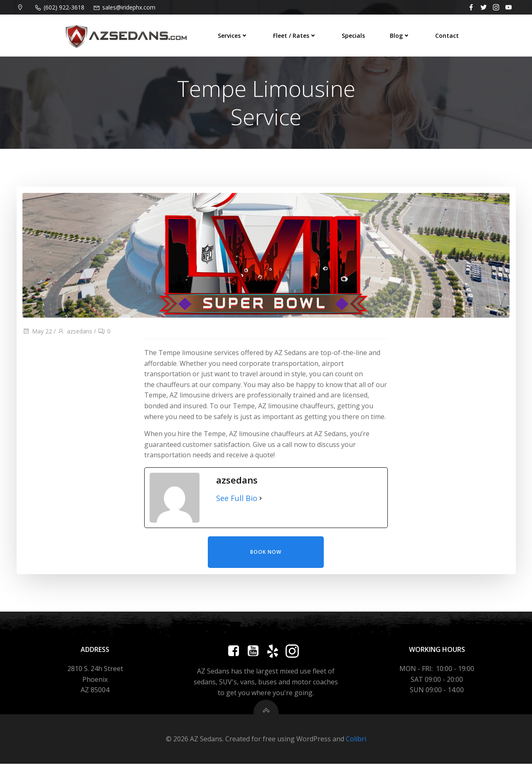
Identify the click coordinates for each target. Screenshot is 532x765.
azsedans (75, 332)
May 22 (37, 332)
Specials (353, 36)
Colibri (356, 740)
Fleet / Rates (294, 36)
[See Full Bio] (261, 500)
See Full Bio (237, 499)
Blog (400, 36)
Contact (447, 36)
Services (233, 36)
